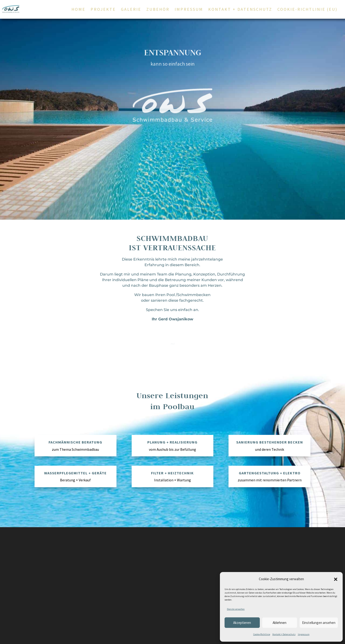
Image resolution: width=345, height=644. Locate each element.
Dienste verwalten (236, 609)
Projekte (103, 10)
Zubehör (158, 10)
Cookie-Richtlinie (262, 634)
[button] (336, 579)
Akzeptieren (242, 623)
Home (78, 10)
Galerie (131, 10)
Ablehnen (280, 623)
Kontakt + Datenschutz (284, 634)
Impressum (304, 634)
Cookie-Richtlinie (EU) (307, 10)
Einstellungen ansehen (319, 623)
